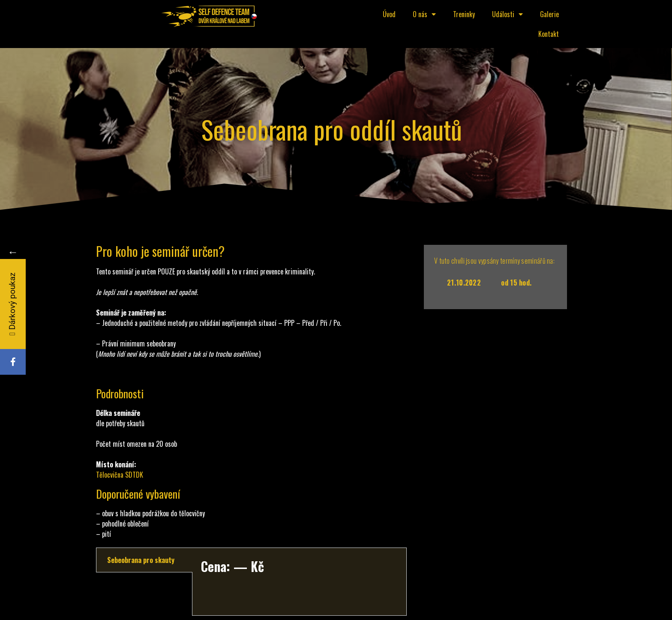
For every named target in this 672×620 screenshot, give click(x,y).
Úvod (389, 14)
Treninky (464, 14)
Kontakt (549, 34)
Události (507, 14)
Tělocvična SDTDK (120, 475)
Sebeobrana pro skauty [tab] (141, 560)
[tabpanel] (299, 582)
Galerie (549, 14)
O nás (424, 14)
